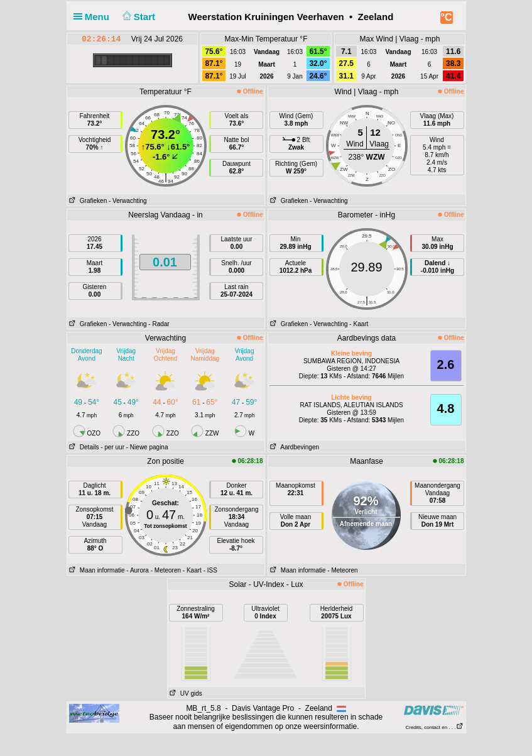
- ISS (210, 570)
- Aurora (138, 570)
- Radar (159, 324)
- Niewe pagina (147, 447)
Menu (94, 17)
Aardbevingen (294, 447)
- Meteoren (166, 570)
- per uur (112, 447)
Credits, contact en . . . (434, 727)
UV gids (185, 693)
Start (137, 17)
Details (83, 447)
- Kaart (359, 324)
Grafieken (87, 201)
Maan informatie (96, 570)
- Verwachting (128, 201)
